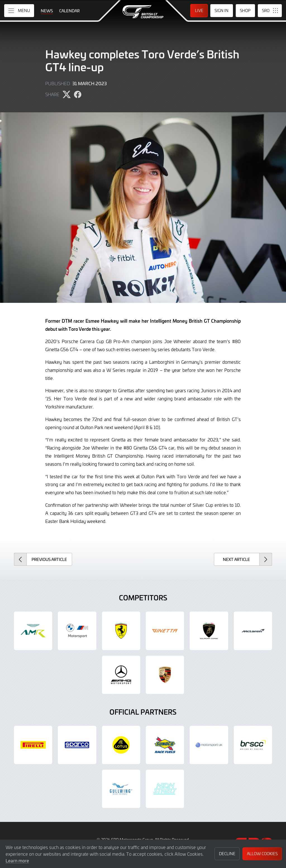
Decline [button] (227, 854)
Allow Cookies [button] (262, 854)
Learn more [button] (17, 860)
